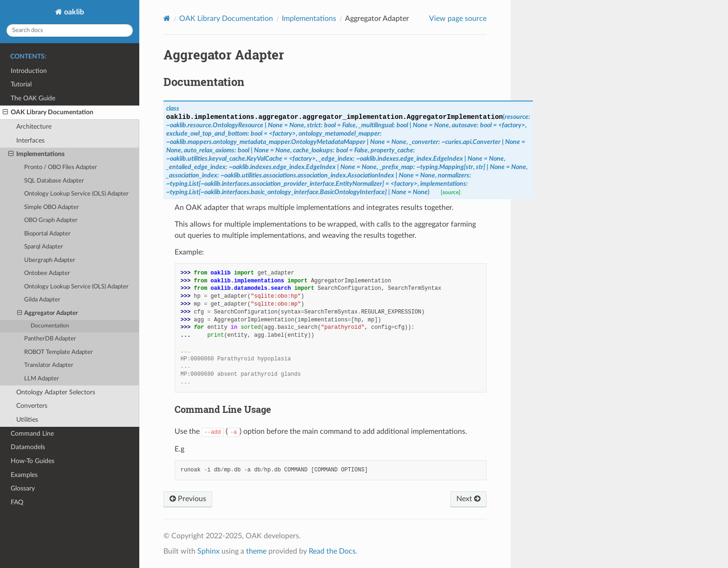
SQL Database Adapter (54, 181)
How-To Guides (32, 461)
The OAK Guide (33, 98)
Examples (24, 475)
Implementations (36, 154)
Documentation (50, 326)
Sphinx (208, 551)
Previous (188, 499)
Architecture (34, 127)
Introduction (29, 71)
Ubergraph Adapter (50, 260)
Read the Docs (332, 551)
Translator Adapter (49, 365)
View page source (458, 19)
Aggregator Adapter (48, 313)
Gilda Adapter (42, 300)
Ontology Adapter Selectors (56, 392)
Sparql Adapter (44, 247)
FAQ (17, 502)
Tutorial (21, 84)
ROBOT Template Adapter (58, 352)
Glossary (23, 488)
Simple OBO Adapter (52, 207)
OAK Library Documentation (48, 112)
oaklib (73, 12)
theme (256, 551)
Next (468, 499)
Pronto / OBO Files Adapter (61, 167)
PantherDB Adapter (50, 339)
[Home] (167, 18)
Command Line (32, 434)
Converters (32, 406)
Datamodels (28, 447)
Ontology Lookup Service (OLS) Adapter (76, 194)
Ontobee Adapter (47, 273)
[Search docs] (70, 30)
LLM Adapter (42, 379)
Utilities (27, 420)
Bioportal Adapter (47, 234)
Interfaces (30, 140)
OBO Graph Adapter (51, 220)
